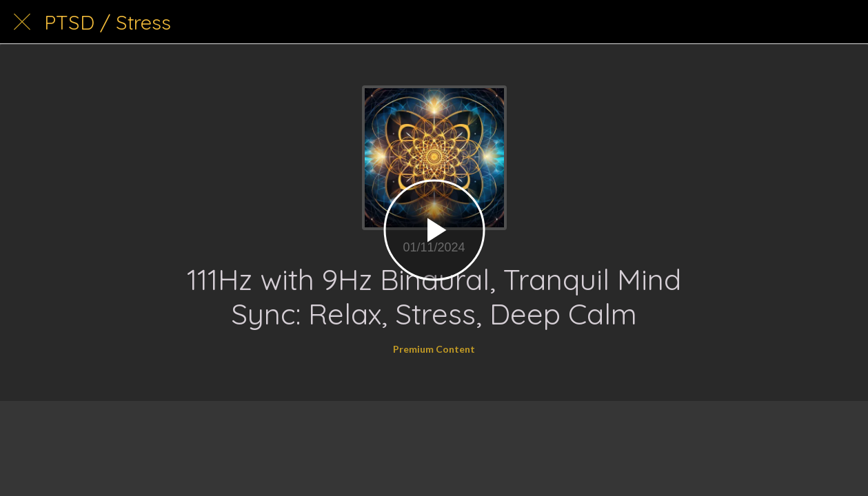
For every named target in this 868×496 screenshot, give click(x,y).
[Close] (22, 22)
